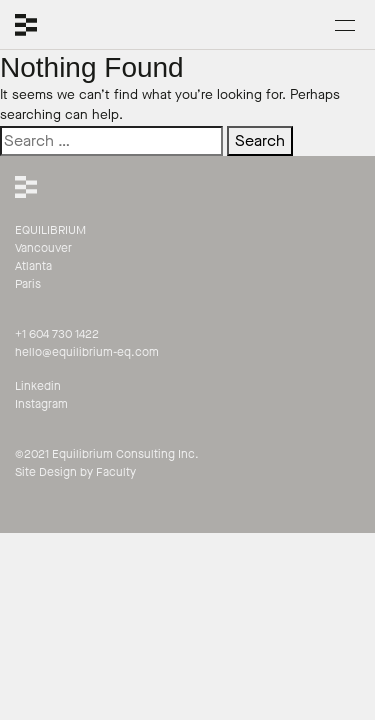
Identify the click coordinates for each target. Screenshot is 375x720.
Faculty (116, 472)
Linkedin (38, 386)
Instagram (41, 404)
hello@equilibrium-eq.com (87, 352)
